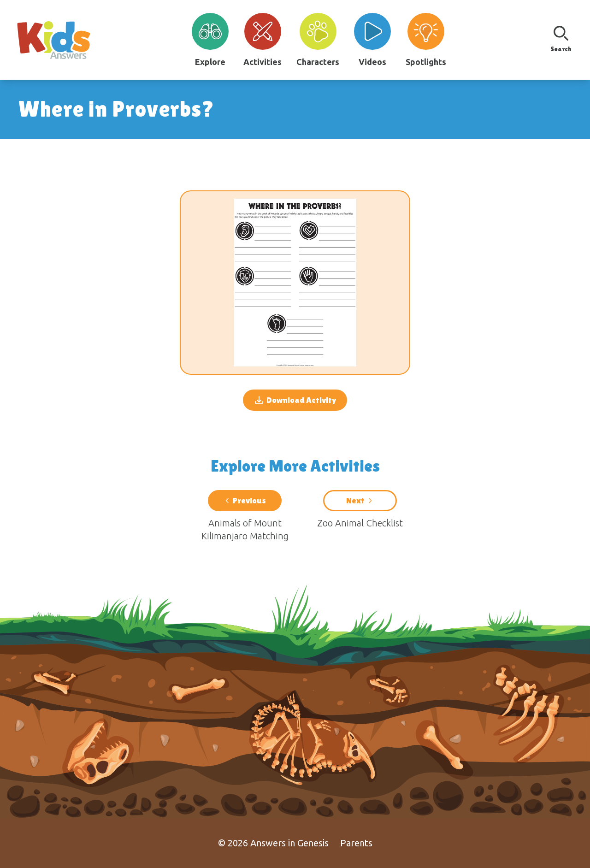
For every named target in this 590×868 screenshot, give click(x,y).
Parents (356, 843)
